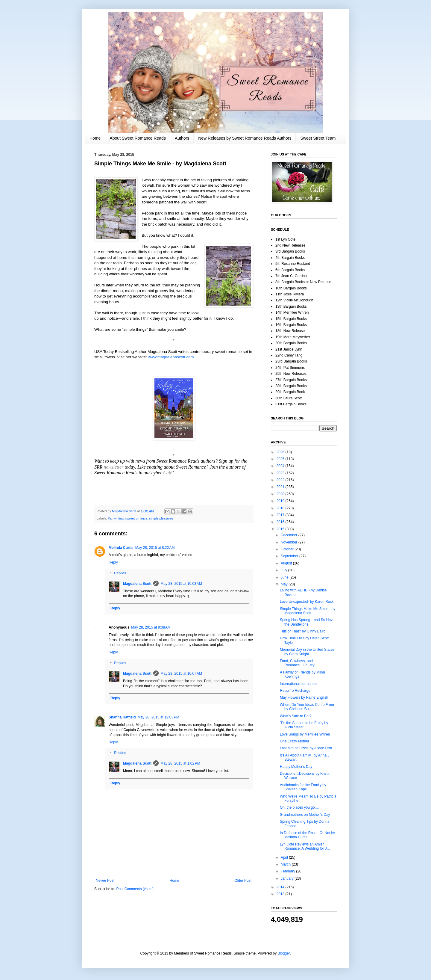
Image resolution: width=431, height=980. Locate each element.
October (288, 549)
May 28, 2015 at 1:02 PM (180, 763)
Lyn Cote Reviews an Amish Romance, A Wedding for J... (305, 846)
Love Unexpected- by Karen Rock (307, 602)
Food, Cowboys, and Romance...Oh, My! (298, 663)
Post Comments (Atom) (135, 889)
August (287, 563)
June (285, 577)
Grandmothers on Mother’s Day (305, 815)
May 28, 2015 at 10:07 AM (181, 674)
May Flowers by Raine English (304, 697)
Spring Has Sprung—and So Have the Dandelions (307, 622)
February (288, 871)
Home (95, 138)
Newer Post (105, 881)
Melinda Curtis (121, 548)
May (285, 584)
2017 (281, 515)
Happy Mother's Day (296, 767)
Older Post (243, 881)
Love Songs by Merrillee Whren (305, 734)
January (288, 878)
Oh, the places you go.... (299, 807)
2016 (281, 522)
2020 (281, 494)
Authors (182, 138)
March (286, 864)
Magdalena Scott (137, 584)
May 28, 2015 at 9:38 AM (151, 627)
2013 (281, 894)
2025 (281, 459)
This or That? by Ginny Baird (303, 631)
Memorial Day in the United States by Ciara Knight (307, 652)
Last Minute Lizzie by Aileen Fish (306, 748)
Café (168, 473)
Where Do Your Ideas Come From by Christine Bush (307, 707)
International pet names (299, 684)
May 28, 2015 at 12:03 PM (158, 717)
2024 (281, 466)
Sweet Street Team (318, 138)
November (290, 542)
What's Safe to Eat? (296, 716)
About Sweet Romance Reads (138, 138)
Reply (113, 562)
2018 (281, 508)
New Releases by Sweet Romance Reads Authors (245, 138)
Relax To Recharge (295, 691)
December (290, 535)
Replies (120, 573)
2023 (281, 473)
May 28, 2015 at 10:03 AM (181, 584)
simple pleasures (161, 518)
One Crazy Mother (295, 741)
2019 (281, 501)
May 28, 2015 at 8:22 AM (155, 548)
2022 (281, 480)
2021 (281, 487)
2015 (281, 529)
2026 (281, 452)
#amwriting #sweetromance (128, 518)
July (284, 570)
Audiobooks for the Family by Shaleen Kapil (303, 787)
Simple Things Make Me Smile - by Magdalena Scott (308, 611)
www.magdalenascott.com (171, 357)
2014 (281, 887)
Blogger (284, 953)
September (290, 556)
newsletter (113, 467)
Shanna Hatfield (122, 717)
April (285, 857)
